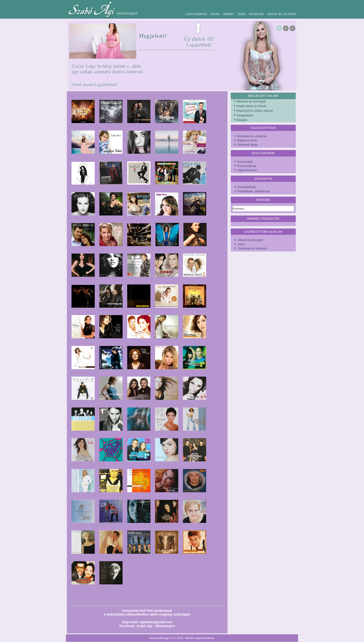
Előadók (242, 120)
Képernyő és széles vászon (255, 111)
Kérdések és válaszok (252, 136)
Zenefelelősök (246, 187)
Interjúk (256, 14)
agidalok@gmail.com (156, 622)
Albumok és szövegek (251, 101)
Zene (242, 14)
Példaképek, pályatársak (253, 191)
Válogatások (245, 115)
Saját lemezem (247, 170)
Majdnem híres (247, 140)
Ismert (229, 14)
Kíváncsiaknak (247, 166)
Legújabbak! (197, 14)
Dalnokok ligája (247, 145)
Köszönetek (245, 162)
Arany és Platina (282, 14)
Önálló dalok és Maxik (251, 106)
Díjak (215, 14)
